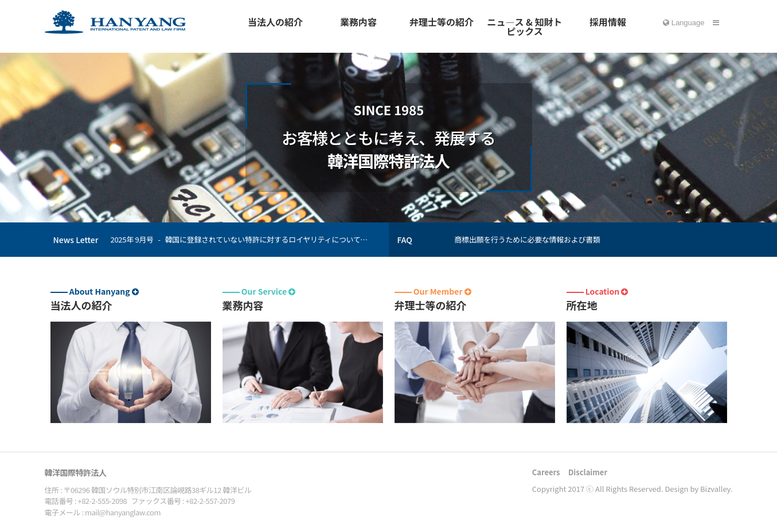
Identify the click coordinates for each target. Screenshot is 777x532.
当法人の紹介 (275, 22)
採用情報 (608, 22)
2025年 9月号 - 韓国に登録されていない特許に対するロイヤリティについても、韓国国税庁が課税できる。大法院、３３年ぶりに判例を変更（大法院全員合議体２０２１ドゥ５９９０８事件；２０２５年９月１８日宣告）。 (243, 239)
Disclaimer (588, 472)
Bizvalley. (716, 489)
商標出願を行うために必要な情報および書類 (528, 239)
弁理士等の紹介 (442, 22)
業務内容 (358, 22)
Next (376, 244)
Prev (376, 235)
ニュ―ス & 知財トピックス (524, 26)
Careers (546, 472)
